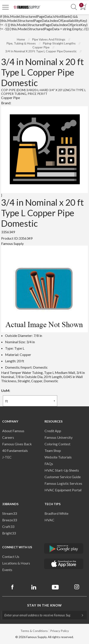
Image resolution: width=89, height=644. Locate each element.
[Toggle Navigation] (5, 7)
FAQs (49, 464)
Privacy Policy (60, 631)
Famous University (59, 437)
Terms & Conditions (34, 631)
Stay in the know (44, 605)
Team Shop (53, 450)
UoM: (6, 390)
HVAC (49, 520)
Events (7, 570)
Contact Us (11, 556)
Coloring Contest (57, 444)
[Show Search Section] (74, 7)
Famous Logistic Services (63, 483)
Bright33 (9, 533)
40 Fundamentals (15, 450)
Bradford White (56, 513)
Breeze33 (10, 520)
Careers (8, 437)
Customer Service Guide (63, 477)
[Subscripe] (80, 615)
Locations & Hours (16, 563)
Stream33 (10, 513)
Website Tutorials (58, 457)
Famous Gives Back (17, 444)
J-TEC (7, 457)
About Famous (13, 431)
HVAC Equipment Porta (62, 490)
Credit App (53, 431)
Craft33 (8, 526)
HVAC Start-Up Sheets (62, 470)
